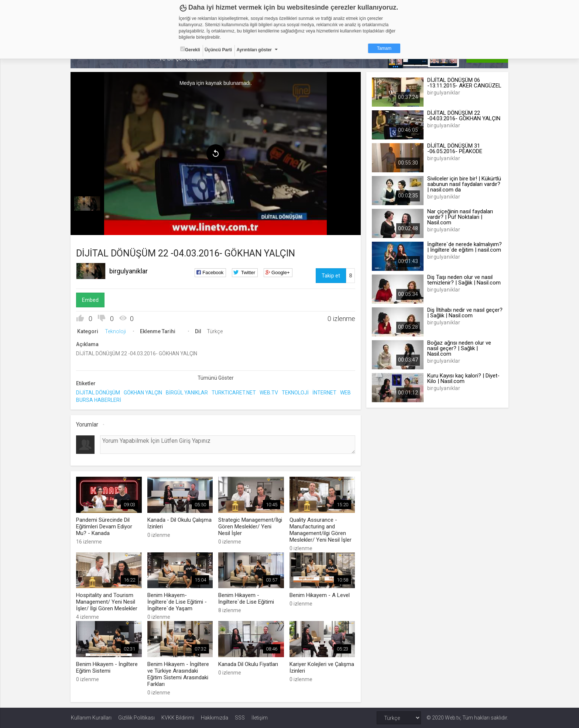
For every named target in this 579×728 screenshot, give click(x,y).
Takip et (331, 276)
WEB (346, 393)
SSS (240, 718)
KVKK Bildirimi (178, 718)
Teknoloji (116, 331)
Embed (91, 300)
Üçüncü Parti (218, 50)
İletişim (260, 718)
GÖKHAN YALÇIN (143, 393)
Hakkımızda (215, 718)
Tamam (384, 48)
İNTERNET (325, 393)
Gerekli (190, 49)
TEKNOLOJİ (296, 393)
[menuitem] (88, 204)
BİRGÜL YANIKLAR (187, 393)
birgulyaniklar (129, 271)
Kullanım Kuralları (91, 718)
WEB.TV (269, 393)
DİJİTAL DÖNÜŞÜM (98, 393)
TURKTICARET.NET (234, 393)
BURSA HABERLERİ (99, 400)
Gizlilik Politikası (136, 718)
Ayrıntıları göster (254, 50)
